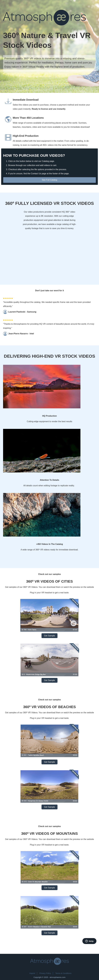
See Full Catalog (49, 180)
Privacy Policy (45, 973)
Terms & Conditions (63, 973)
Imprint (32, 973)
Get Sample (49, 636)
